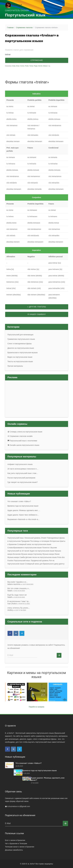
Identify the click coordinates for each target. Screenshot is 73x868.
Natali (16, 591)
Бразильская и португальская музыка (23, 353)
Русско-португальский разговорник (21, 478)
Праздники (25, 541)
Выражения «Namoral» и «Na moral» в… (24, 519)
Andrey (17, 610)
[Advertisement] (27, 73)
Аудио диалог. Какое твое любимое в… (23, 515)
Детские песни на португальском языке (41, 557)
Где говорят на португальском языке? (23, 482)
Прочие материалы (15, 366)
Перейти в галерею (36, 707)
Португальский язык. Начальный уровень (24, 538)
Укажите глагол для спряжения (19, 50)
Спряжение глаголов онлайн (20, 436)
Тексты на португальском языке (20, 361)
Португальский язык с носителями (22, 441)
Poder (27, 66)
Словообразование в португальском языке (25, 548)
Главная (10, 28)
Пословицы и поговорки (40, 541)
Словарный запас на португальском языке (34, 544)
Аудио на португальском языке (42, 551)
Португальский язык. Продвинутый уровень (31, 561)
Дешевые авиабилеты (14, 850)
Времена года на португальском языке (23, 506)
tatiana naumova (20, 584)
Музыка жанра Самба (16, 557)
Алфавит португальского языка (20, 464)
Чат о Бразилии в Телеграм (16, 843)
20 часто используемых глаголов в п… (23, 469)
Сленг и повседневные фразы (20, 344)
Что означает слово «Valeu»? (19, 501)
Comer (22, 66)
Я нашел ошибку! (37, 314)
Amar (18, 66)
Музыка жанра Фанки (51, 554)
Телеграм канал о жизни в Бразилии (20, 847)
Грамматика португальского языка (21, 339)
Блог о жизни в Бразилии (15, 840)
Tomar (31, 66)
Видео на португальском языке (20, 357)
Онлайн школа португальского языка (23, 445)
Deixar (45, 66)
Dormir (40, 66)
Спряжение (37, 60)
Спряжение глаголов (24, 28)
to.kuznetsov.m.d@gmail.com (19, 806)
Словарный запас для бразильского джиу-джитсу (45, 564)
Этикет (44, 538)
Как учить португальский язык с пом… (23, 473)
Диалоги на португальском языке (21, 348)
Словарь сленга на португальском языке (25, 432)
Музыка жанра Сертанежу (32, 554)
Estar (14, 66)
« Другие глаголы (37, 307)
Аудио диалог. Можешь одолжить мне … (24, 510)
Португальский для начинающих (21, 335)
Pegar (36, 66)
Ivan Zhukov (19, 604)
